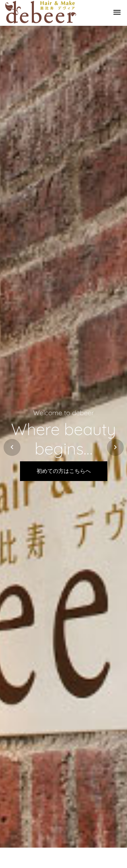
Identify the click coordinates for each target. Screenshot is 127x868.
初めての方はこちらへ (64, 471)
